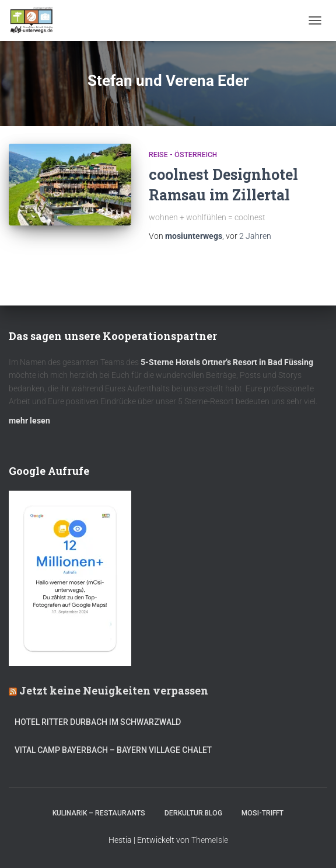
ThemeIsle (210, 840)
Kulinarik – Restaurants (99, 813)
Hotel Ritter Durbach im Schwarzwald (99, 722)
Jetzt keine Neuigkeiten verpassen (114, 690)
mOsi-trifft (262, 813)
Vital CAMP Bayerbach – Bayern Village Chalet (113, 750)
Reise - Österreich (183, 155)
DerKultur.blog (193, 813)
